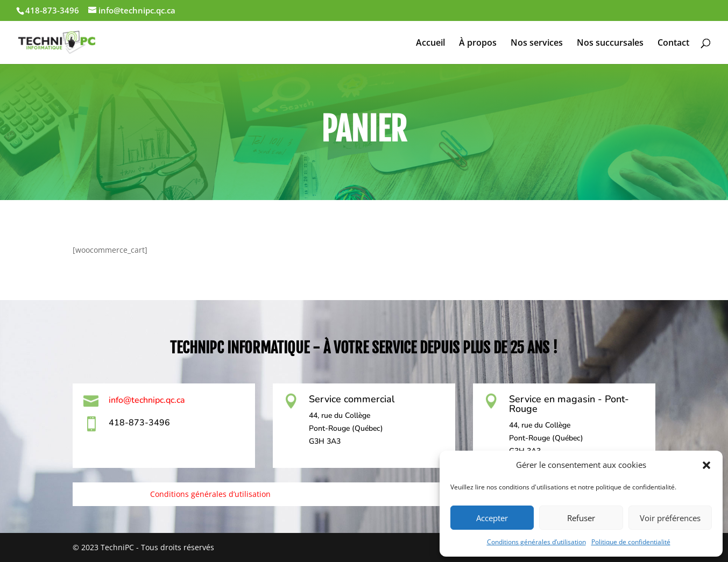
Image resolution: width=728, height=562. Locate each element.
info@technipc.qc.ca (147, 400)
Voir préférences (670, 518)
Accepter (492, 518)
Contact (673, 44)
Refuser (581, 518)
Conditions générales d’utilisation (536, 542)
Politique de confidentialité (631, 542)
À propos (478, 44)
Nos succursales (610, 44)
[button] (706, 465)
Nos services (537, 44)
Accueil (430, 44)
